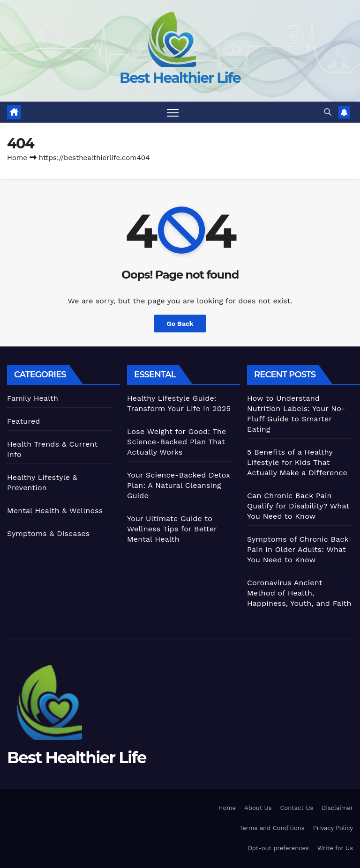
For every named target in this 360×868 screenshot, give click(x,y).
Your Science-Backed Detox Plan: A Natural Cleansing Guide (179, 485)
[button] (328, 112)
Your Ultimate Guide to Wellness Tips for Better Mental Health (172, 529)
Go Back (180, 324)
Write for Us (335, 849)
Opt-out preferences (278, 849)
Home (17, 158)
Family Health (33, 398)
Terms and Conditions (272, 828)
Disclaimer (337, 808)
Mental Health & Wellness (55, 511)
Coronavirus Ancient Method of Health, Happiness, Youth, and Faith (299, 593)
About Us (258, 808)
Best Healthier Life (180, 78)
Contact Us (297, 808)
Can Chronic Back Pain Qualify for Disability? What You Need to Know (298, 506)
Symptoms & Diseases (48, 533)
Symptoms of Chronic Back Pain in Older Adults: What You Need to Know (298, 549)
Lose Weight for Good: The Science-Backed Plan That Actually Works (176, 442)
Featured (24, 421)
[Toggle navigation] (173, 112)
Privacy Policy (333, 828)
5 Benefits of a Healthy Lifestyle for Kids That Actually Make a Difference (297, 462)
